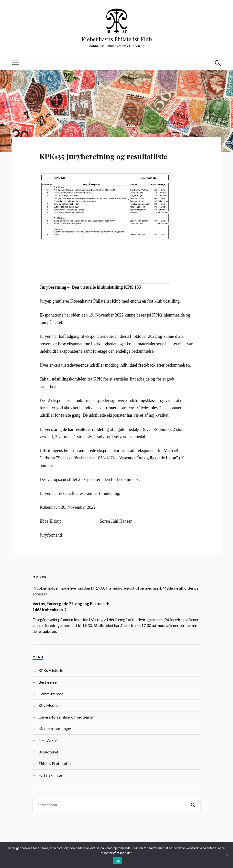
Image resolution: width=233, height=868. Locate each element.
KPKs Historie (51, 670)
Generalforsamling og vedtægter (66, 717)
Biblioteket (48, 752)
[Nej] (227, 855)
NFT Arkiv (48, 740)
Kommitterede (51, 694)
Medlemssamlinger (55, 728)
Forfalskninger (51, 775)
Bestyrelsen (48, 682)
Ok (118, 861)
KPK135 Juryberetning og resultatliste (103, 156)
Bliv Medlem (50, 705)
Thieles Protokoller (55, 763)
